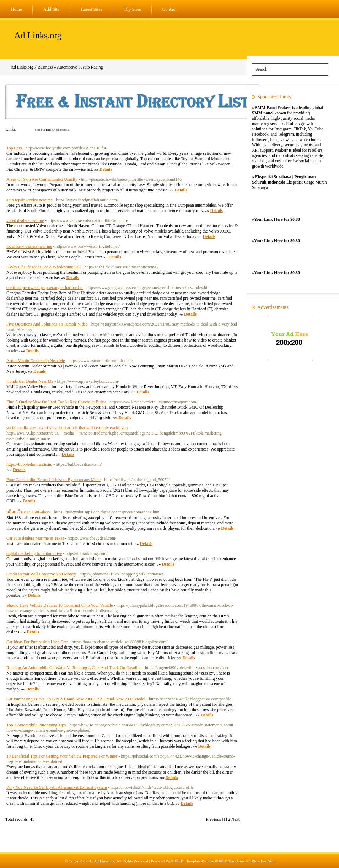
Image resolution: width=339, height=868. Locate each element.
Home (16, 9)
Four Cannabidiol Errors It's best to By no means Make (53, 480)
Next (235, 819)
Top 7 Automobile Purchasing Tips (36, 725)
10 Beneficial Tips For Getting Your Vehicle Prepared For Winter (62, 756)
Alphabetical (61, 130)
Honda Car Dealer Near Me (30, 381)
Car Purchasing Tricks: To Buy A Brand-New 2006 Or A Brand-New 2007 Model (76, 699)
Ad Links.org (38, 35)
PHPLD (177, 861)
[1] (225, 819)
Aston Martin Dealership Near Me (36, 361)
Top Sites (132, 9)
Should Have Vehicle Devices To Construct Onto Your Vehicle (60, 605)
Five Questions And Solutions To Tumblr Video (47, 324)
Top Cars (14, 148)
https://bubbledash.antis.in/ (29, 464)
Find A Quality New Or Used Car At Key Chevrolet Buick (56, 402)
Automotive (67, 67)
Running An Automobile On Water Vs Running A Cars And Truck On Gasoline (74, 668)
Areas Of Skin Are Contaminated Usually (42, 179)
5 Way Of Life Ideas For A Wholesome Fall (44, 267)
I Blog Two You (262, 861)
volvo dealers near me (25, 220)
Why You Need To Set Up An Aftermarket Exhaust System (57, 787)
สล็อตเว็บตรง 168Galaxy (28, 512)
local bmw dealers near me (29, 246)
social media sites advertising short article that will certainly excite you (67, 428)
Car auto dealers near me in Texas (35, 538)
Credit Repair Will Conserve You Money (41, 574)
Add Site (52, 9)
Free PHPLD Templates (226, 861)
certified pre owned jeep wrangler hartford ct (45, 288)
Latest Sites (92, 9)
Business (45, 67)
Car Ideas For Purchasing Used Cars (37, 642)
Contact (169, 9)
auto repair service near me (29, 200)
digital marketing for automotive (34, 553)
